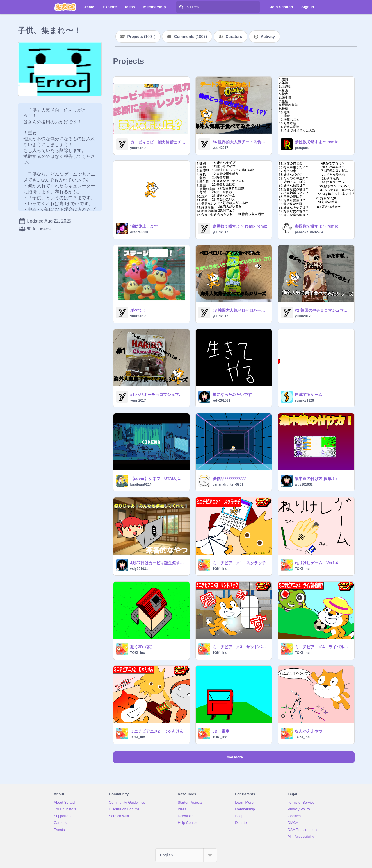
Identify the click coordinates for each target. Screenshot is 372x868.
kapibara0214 (141, 484)
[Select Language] (186, 855)
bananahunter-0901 (228, 484)
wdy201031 (221, 400)
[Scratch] (65, 7)
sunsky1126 (304, 400)
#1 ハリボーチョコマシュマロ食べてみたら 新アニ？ (158, 395)
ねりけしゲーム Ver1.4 (316, 563)
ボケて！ (138, 310)
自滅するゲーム (309, 395)
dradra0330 (139, 232)
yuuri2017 (138, 148)
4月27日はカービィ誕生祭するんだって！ (158, 563)
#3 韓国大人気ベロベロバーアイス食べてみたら (240, 310)
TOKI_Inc (220, 569)
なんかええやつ (309, 731)
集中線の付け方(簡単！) (316, 479)
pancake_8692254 (309, 232)
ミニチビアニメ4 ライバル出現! (323, 647)
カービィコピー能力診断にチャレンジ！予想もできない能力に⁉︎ (158, 142)
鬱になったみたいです (232, 395)
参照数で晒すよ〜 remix (316, 142)
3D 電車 (221, 731)
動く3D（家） (143, 647)
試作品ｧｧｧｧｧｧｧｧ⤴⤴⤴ (229, 479)
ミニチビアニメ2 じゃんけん (157, 731)
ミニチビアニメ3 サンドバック (240, 647)
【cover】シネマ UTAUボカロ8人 (158, 479)
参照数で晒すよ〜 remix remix (240, 226)
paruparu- (303, 148)
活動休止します (144, 226)
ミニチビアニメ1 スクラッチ (239, 563)
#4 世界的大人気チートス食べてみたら (240, 142)
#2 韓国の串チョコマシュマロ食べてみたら (323, 310)
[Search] (181, 7)
